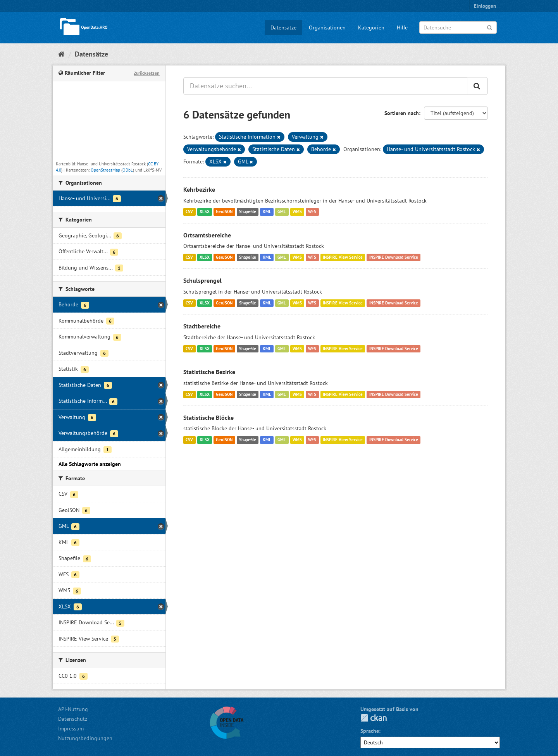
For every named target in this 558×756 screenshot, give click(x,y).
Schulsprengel (202, 280)
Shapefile (248, 212)
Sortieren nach (402, 113)
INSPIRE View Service (343, 257)
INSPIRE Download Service (394, 257)
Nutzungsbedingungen (85, 738)
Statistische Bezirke (209, 372)
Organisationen (327, 27)
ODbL (128, 170)
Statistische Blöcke (208, 418)
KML (267, 212)
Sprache (370, 731)
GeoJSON (224, 212)
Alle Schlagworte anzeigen (90, 464)
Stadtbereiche (202, 326)
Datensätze (283, 27)
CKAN (374, 718)
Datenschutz (73, 719)
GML (282, 212)
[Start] (61, 54)
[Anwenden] (490, 27)
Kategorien (371, 27)
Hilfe (402, 27)
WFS (312, 212)
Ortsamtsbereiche (207, 235)
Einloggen (485, 6)
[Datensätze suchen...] (325, 86)
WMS (297, 212)
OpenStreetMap (105, 170)
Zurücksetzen (147, 73)
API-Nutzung (73, 709)
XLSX (205, 212)
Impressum (71, 729)
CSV (189, 212)
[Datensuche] (458, 27)
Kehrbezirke (199, 189)
